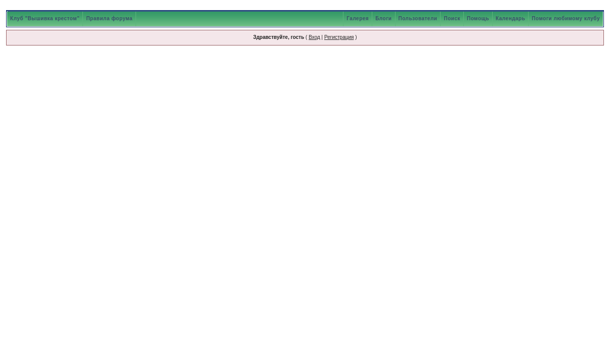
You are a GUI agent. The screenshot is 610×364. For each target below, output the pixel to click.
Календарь (510, 18)
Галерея (358, 18)
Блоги (383, 18)
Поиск (452, 18)
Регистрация (339, 37)
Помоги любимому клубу (566, 18)
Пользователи (418, 18)
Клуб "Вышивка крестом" (45, 18)
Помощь (478, 18)
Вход (314, 37)
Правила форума (109, 18)
